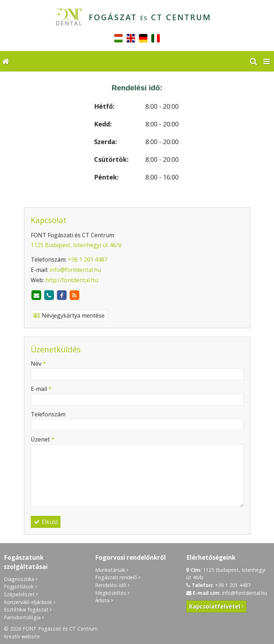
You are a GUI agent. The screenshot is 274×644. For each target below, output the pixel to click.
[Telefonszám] (49, 295)
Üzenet (43, 439)
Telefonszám (48, 414)
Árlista (102, 600)
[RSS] (75, 295)
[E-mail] (36, 295)
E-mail (41, 389)
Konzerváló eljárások (28, 602)
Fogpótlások (19, 586)
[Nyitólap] (137, 19)
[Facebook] (62, 295)
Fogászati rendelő (116, 577)
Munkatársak (110, 570)
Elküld (46, 522)
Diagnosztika (19, 579)
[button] (267, 61)
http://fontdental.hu (72, 280)
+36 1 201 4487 (88, 260)
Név (38, 364)
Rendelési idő (111, 585)
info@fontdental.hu (75, 270)
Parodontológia (22, 617)
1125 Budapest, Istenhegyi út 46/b (76, 245)
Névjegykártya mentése (69, 315)
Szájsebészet (19, 594)
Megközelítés (111, 593)
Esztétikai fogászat (26, 609)
